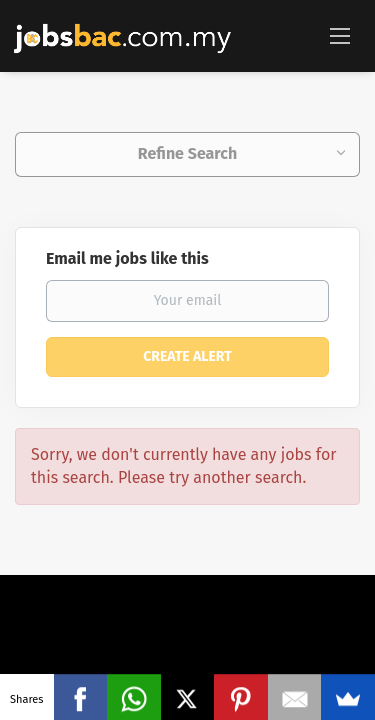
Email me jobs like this (127, 258)
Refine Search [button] (187, 153)
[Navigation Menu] (340, 35)
